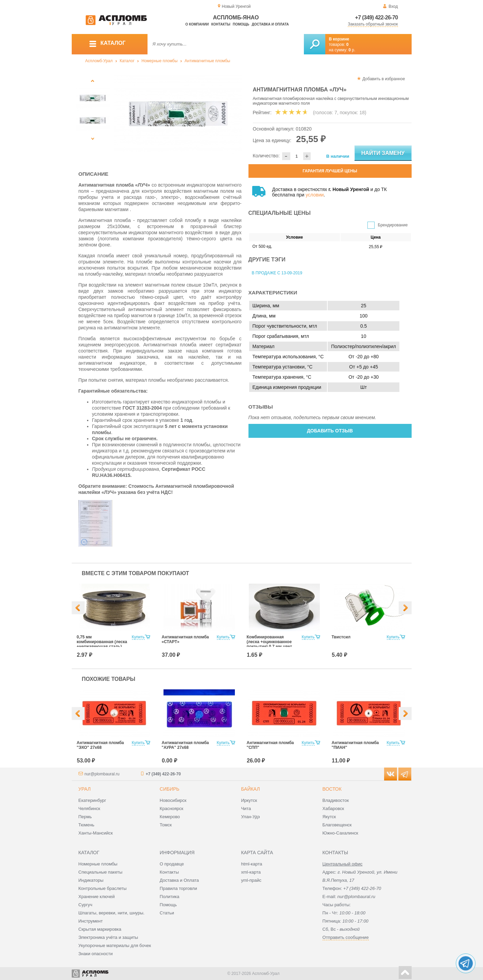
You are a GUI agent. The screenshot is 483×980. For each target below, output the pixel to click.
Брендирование (393, 225)
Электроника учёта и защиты (108, 937)
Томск (166, 825)
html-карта (252, 864)
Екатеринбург (92, 800)
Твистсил (341, 637)
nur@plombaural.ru (102, 774)
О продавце (172, 864)
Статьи (167, 913)
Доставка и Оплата (179, 880)
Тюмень (87, 825)
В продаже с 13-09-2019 (277, 273)
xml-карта (251, 872)
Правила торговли (178, 888)
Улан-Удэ (250, 817)
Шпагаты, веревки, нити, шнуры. (112, 913)
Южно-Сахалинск (340, 833)
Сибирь (170, 789)
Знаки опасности (96, 954)
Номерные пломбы (159, 61)
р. (352, 50)
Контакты (221, 24)
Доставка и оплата (270, 24)
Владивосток (336, 800)
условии (315, 195)
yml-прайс (251, 880)
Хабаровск (333, 809)
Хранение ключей (97, 897)
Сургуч (85, 905)
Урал (85, 789)
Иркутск (249, 800)
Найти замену (383, 153)
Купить (138, 637)
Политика (170, 897)
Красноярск (171, 809)
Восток (332, 789)
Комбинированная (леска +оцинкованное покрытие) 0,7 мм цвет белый (270, 644)
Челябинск (89, 809)
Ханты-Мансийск (96, 833)
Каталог (127, 61)
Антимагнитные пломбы (207, 61)
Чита (246, 809)
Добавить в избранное (384, 79)
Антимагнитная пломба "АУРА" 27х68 (185, 745)
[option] (178, 115)
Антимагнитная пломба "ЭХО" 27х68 (100, 745)
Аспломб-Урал (99, 61)
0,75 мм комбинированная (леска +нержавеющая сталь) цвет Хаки (102, 644)
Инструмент (91, 921)
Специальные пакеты (101, 872)
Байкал (250, 789)
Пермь (85, 817)
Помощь (241, 24)
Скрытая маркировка (100, 929)
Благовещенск (337, 825)
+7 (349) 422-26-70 (377, 18)
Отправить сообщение (346, 937)
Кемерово (170, 817)
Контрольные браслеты (103, 888)
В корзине (339, 39)
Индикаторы (91, 880)
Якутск (329, 817)
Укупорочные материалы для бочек (115, 945)
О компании (197, 24)
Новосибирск (173, 800)
